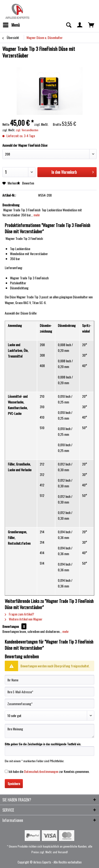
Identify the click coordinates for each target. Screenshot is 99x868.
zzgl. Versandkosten (27, 130)
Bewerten (25, 183)
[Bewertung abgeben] (49, 716)
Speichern (14, 783)
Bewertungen (11, 626)
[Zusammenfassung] (49, 703)
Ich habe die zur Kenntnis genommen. (49, 771)
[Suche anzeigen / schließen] (69, 25)
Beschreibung (11, 205)
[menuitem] (11, 25)
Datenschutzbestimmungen (41, 771)
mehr (36, 215)
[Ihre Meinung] (49, 731)
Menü (11, 24)
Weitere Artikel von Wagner (24, 619)
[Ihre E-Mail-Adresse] (49, 692)
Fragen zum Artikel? (19, 614)
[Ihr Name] (49, 680)
